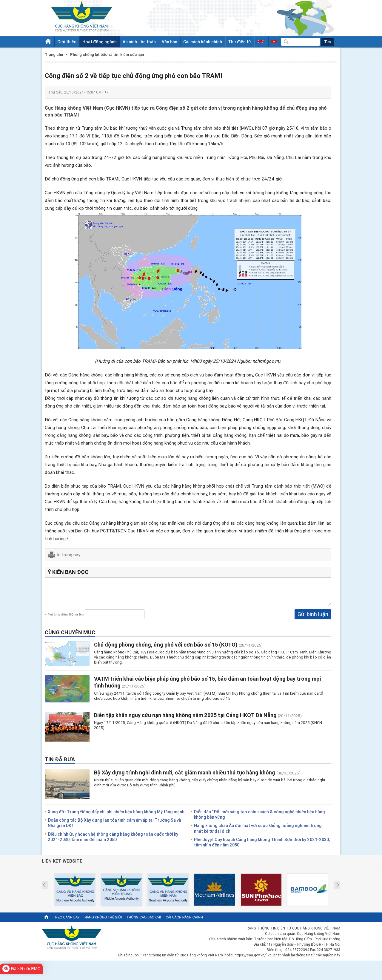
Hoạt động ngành (100, 42)
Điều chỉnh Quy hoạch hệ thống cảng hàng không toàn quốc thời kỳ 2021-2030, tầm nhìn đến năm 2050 (113, 841)
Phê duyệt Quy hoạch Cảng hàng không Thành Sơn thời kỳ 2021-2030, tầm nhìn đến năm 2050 (262, 847)
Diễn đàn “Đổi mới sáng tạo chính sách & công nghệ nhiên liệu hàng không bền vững (259, 819)
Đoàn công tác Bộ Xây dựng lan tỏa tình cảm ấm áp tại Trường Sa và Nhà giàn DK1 (114, 827)
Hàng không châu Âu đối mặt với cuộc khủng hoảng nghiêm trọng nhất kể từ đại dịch (258, 833)
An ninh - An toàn (139, 42)
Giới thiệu (67, 42)
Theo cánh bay (66, 922)
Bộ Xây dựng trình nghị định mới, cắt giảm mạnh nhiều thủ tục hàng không (185, 777)
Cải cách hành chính (203, 42)
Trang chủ (54, 55)
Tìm (328, 42)
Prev (44, 889)
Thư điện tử (239, 42)
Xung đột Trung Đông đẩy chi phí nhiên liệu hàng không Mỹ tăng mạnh (116, 816)
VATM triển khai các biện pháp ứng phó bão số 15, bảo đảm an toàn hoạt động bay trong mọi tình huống (208, 686)
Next (338, 889)
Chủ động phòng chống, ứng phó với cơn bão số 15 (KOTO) (166, 649)
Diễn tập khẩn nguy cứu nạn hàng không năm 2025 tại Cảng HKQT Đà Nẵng (185, 719)
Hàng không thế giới (103, 922)
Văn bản (170, 42)
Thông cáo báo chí (144, 922)
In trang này (69, 555)
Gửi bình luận (313, 618)
